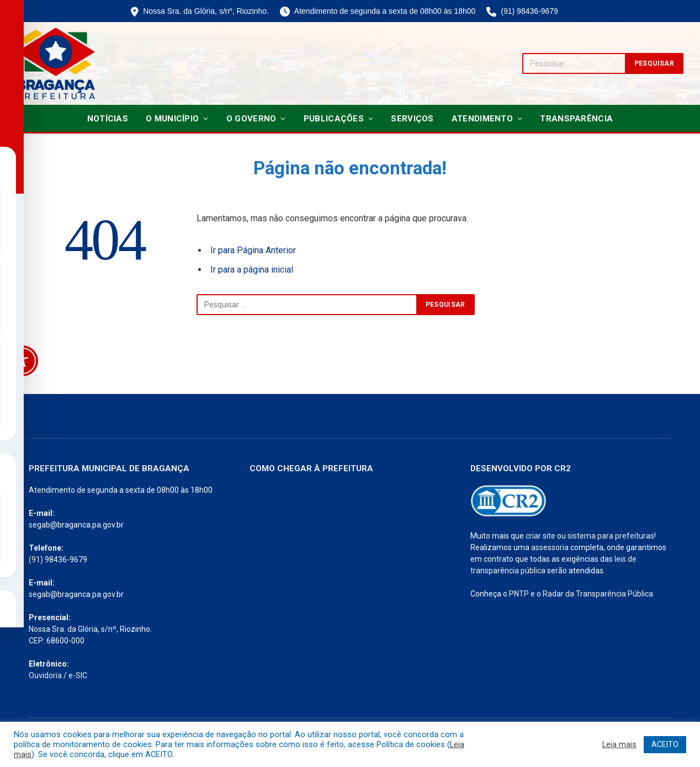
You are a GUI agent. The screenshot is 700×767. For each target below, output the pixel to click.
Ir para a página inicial (252, 270)
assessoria (550, 547)
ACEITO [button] (665, 744)
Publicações (334, 119)
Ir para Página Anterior (253, 250)
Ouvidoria (45, 675)
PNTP (519, 594)
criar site (540, 536)
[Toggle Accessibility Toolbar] (23, 361)
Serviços (412, 119)
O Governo (251, 119)
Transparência (576, 119)
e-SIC (78, 675)
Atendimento (482, 119)
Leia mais (619, 744)
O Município (172, 119)
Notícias (108, 119)
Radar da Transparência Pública (598, 594)
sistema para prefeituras (611, 536)
